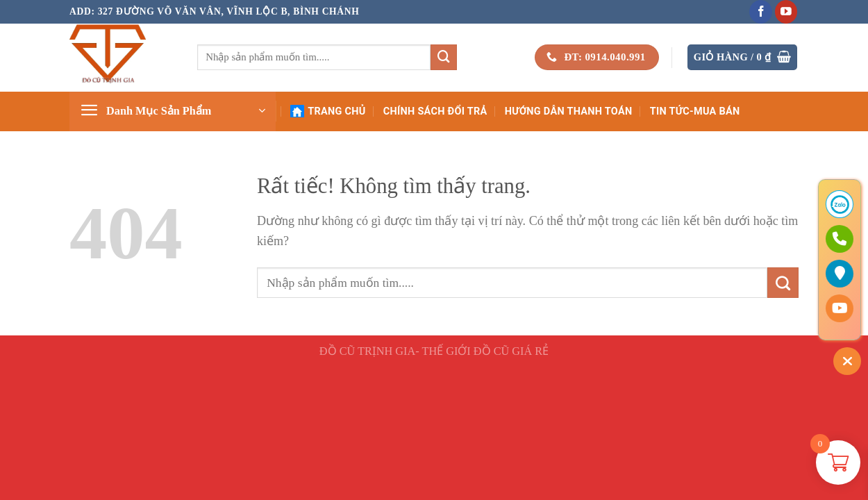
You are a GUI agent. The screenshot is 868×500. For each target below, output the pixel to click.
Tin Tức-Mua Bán (695, 111)
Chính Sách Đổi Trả (435, 111)
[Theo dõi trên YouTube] (786, 12)
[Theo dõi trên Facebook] (761, 12)
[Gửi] (444, 58)
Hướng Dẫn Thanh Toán (569, 111)
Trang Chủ (328, 111)
